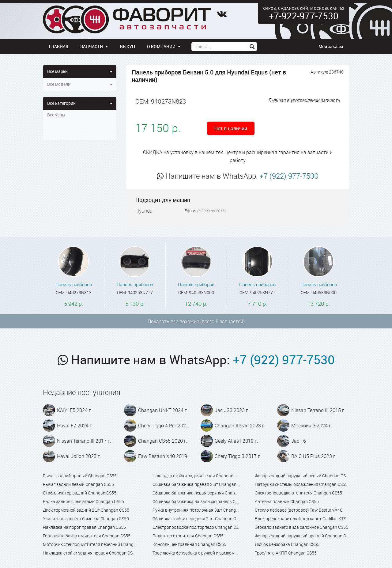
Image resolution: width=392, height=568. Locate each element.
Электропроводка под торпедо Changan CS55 (196, 527)
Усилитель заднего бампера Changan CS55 (86, 519)
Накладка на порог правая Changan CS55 (84, 527)
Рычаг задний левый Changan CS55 (78, 484)
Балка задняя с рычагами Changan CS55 (83, 501)
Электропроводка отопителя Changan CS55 (298, 493)
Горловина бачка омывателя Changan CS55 (87, 536)
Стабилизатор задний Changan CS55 (80, 493)
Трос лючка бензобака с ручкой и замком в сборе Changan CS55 (196, 553)
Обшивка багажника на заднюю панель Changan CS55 (196, 501)
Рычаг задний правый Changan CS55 (80, 476)
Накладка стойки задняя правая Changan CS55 (90, 553)
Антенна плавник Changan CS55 (287, 501)
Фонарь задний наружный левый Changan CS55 (302, 476)
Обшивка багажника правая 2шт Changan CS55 (196, 484)
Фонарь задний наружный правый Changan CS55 (302, 536)
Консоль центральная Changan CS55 (189, 544)
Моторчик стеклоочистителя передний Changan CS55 (90, 544)
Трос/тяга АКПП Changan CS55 (286, 553)
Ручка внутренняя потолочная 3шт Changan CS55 (196, 510)
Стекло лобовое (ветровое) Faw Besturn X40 (299, 510)
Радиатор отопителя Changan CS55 (188, 536)
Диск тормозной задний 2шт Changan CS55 (86, 510)
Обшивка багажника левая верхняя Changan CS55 (196, 493)
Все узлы (56, 115)
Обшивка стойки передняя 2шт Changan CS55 (196, 519)
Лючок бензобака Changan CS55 (287, 544)
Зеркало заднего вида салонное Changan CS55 (302, 527)
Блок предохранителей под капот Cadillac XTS (300, 519)
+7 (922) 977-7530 (289, 176)
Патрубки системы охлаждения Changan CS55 (301, 484)
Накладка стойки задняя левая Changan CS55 (196, 476)
